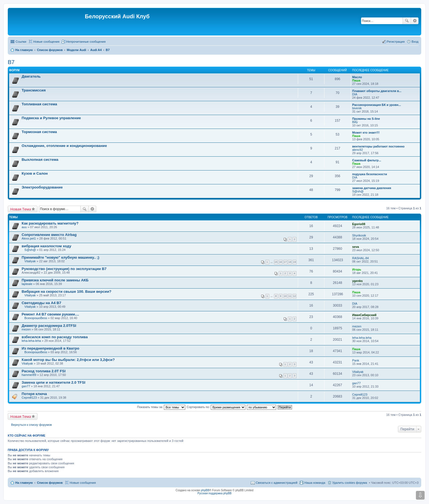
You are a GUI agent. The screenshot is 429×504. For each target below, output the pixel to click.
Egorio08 (359, 224)
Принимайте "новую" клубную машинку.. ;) (60, 257)
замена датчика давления (372, 188)
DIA (355, 94)
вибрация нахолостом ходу (46, 246)
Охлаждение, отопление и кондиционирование (64, 146)
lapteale (27, 284)
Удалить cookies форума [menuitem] (350, 483)
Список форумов (50, 483)
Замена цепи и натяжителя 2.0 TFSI (54, 382)
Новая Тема (21, 209)
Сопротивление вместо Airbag (49, 235)
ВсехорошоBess (36, 318)
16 (281, 262)
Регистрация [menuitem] (396, 42)
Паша (356, 80)
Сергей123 (29, 398)
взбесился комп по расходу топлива (55, 337)
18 (290, 262)
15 (276, 262)
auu (24, 227)
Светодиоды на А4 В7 (41, 303)
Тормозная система (39, 132)
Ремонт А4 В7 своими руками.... (50, 314)
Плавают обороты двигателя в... (377, 91)
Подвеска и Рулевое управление (51, 118)
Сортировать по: (216, 407)
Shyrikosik (359, 235)
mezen (26, 329)
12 (295, 296)
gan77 (26, 386)
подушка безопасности (370, 174)
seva (356, 247)
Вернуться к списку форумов (31, 425)
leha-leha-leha (31, 341)
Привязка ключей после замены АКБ (55, 280)
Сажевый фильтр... (367, 160)
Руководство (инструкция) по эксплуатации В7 (64, 269)
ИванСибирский (364, 315)
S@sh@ (358, 191)
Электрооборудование (42, 187)
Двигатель (31, 76)
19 (295, 262)
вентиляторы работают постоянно (378, 146)
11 (290, 296)
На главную (24, 483)
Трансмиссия (34, 90)
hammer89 (29, 375)
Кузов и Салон (35, 173)
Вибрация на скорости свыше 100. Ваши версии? (67, 292)
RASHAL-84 (361, 258)
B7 (11, 62)
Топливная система (39, 104)
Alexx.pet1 (29, 238)
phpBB (205, 490)
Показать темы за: (161, 407)
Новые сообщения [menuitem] (46, 42)
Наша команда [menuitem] (315, 483)
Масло (357, 77)
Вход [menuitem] (415, 42)
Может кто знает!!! (366, 133)
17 (285, 262)
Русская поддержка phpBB (214, 493)
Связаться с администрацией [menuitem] (276, 483)
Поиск (407, 21)
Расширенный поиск (415, 21)
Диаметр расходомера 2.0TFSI (49, 326)
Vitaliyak (30, 261)
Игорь (357, 269)
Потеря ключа (34, 394)
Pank (356, 360)
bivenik (357, 108)
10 (285, 296)
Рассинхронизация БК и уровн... (377, 105)
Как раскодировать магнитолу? (50, 223)
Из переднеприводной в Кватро (50, 348)
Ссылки (21, 42)
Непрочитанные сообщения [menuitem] (86, 42)
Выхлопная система (40, 160)
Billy (355, 122)
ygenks (357, 281)
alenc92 (358, 150)
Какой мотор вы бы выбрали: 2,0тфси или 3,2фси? (68, 360)
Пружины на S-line (366, 119)
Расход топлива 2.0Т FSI (44, 371)
